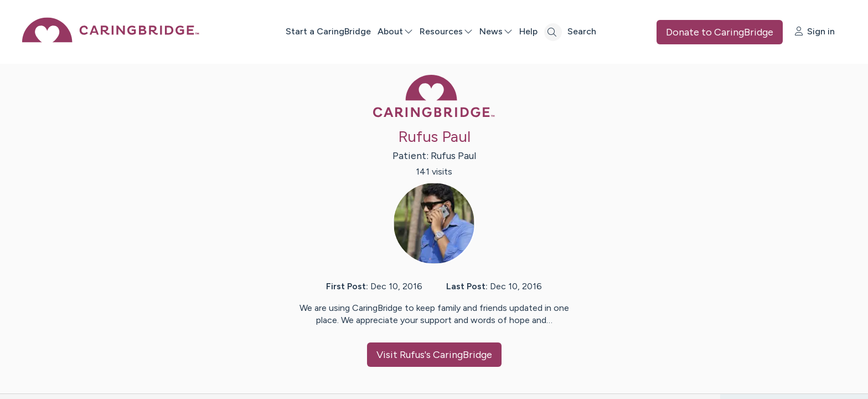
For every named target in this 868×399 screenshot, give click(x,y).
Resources (446, 31)
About (395, 31)
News (496, 31)
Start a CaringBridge (328, 31)
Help (528, 31)
